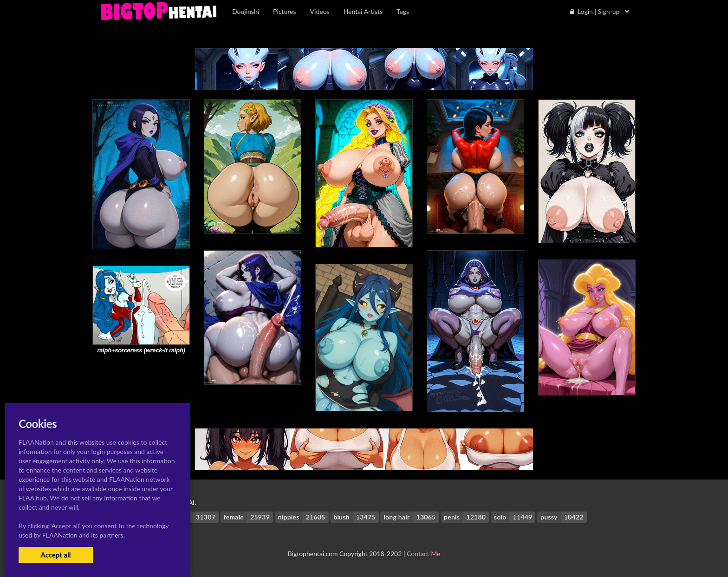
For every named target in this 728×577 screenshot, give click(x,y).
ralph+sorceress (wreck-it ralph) (141, 350)
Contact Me (423, 554)
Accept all (55, 555)
